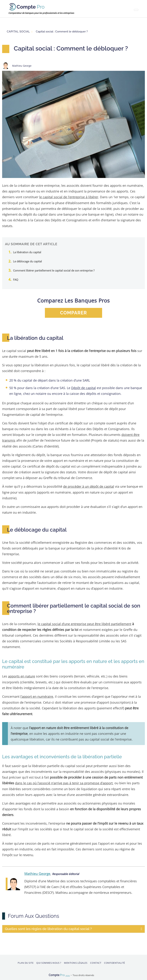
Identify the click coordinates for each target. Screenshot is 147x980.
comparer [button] (73, 313)
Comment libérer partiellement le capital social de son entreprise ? (54, 270)
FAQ (16, 279)
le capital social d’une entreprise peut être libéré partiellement (84, 623)
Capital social (18, 32)
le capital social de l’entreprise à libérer (69, 197)
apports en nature (22, 676)
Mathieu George (37, 873)
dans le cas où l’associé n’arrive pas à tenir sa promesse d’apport (64, 782)
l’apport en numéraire (37, 696)
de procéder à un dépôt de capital (89, 486)
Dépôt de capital (84, 388)
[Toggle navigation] (136, 10)
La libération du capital (27, 252)
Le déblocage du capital (27, 261)
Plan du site (26, 962)
